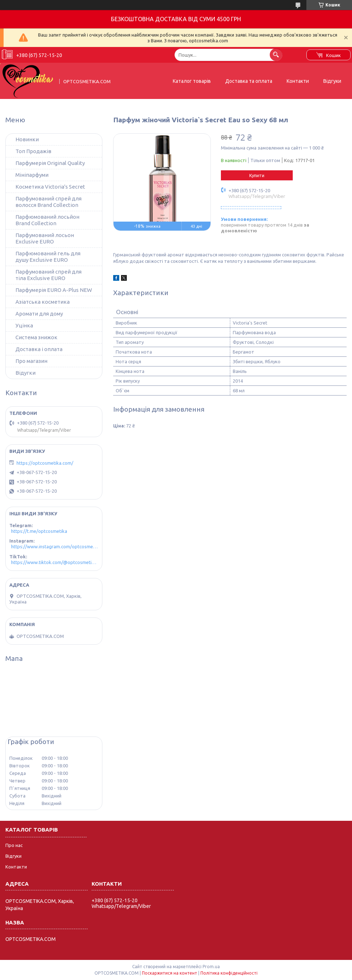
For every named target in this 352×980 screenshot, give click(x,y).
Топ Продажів (33, 151)
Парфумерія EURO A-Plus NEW (54, 290)
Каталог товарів (192, 81)
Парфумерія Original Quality (50, 163)
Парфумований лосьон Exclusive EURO (45, 238)
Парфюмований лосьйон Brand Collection (47, 220)
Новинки (27, 139)
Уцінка (24, 325)
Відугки (26, 373)
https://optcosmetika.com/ (45, 463)
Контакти (298, 81)
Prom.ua (211, 967)
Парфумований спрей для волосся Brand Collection (48, 202)
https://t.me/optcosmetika (39, 531)
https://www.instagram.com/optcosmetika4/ (55, 546)
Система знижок (36, 337)
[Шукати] (276, 55)
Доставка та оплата (249, 81)
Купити (257, 175)
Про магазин (31, 361)
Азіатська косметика (43, 302)
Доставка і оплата (39, 349)
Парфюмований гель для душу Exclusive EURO (48, 257)
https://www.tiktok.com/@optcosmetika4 (55, 562)
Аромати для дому (39, 314)
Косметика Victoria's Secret (50, 187)
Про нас (14, 845)
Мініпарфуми (32, 175)
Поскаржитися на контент (170, 973)
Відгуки (332, 81)
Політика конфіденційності (229, 973)
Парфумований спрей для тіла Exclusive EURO (48, 275)
